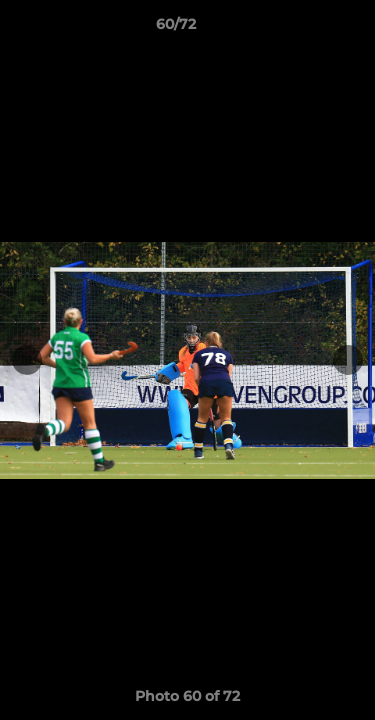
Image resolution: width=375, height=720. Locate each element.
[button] (303, 29)
